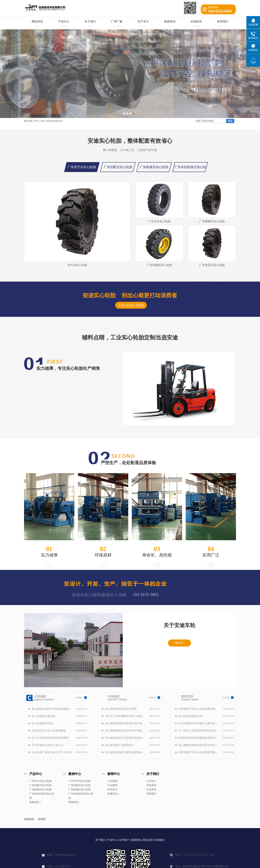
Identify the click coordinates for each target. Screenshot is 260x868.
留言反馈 (148, 840)
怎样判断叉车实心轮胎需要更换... (198, 752)
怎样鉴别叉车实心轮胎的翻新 (49, 731)
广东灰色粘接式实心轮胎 (42, 796)
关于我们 (90, 21)
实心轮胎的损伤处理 (190, 716)
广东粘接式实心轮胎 (154, 167)
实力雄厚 (49, 555)
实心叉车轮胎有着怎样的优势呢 (50, 738)
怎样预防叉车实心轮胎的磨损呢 (197, 709)
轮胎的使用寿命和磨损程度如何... (198, 738)
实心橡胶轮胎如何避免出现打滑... (125, 723)
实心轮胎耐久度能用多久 (119, 745)
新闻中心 (114, 774)
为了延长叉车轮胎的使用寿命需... (198, 731)
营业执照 (151, 785)
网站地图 (28, 121)
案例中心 (75, 774)
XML (42, 121)
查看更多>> (36, 802)
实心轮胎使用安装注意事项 (121, 709)
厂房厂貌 (117, 21)
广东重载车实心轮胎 (212, 221)
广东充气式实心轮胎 (82, 167)
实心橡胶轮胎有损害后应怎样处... (198, 745)
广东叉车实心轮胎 (159, 221)
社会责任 (151, 790)
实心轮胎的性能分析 (44, 716)
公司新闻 (112, 781)
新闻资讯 (170, 21)
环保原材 (103, 555)
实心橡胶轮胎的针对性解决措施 (50, 709)
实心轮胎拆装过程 (42, 723)
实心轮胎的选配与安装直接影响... (125, 752)
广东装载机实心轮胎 (159, 265)
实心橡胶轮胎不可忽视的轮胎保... (125, 738)
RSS (36, 121)
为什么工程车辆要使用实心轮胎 (123, 716)
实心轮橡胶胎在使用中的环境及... (125, 731)
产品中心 (64, 21)
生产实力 (143, 21)
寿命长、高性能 (157, 555)
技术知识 (112, 790)
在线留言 (196, 21)
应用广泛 (211, 555)
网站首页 (37, 21)
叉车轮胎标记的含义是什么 (48, 745)
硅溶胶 (42, 819)
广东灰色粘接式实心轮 (190, 167)
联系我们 (223, 21)
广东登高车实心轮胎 (212, 265)
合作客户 (124, 840)
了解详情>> (179, 643)
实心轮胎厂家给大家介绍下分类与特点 (53, 752)
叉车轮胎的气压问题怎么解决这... (198, 723)
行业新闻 (112, 785)
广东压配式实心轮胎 (118, 167)
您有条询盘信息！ (55, 121)
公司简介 (151, 781)
